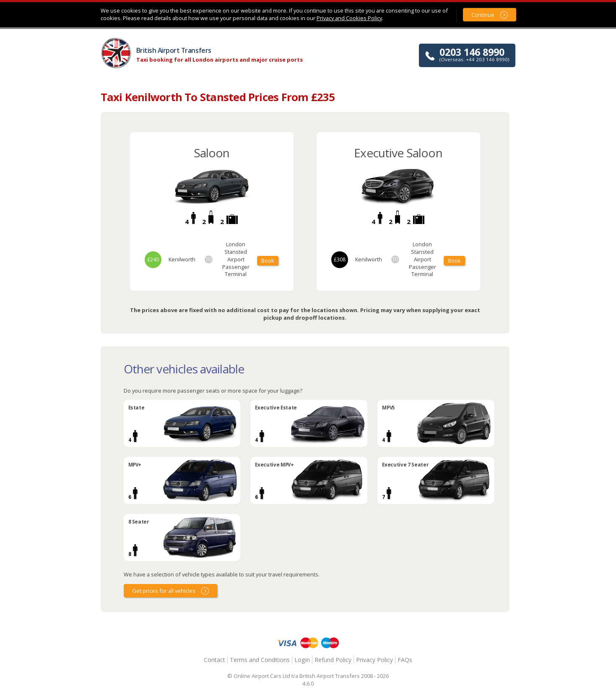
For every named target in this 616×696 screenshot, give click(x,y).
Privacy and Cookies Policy (349, 18)
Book (268, 261)
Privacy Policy (374, 660)
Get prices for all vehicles (164, 591)
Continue (483, 15)
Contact (214, 660)
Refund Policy (333, 660)
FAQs (405, 660)
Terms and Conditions (260, 660)
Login (302, 660)
